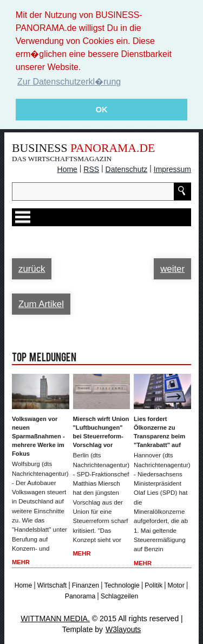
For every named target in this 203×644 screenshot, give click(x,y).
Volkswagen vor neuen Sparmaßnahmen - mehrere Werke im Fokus (38, 436)
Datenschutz (127, 169)
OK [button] (102, 110)
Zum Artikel (41, 304)
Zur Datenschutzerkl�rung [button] (69, 82)
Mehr (21, 562)
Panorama (80, 596)
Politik (153, 585)
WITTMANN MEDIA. (55, 618)
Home (67, 169)
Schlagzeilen (119, 596)
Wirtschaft (52, 585)
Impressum (172, 169)
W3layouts (123, 629)
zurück (32, 268)
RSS (91, 169)
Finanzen (86, 585)
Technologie (122, 585)
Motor (176, 585)
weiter (172, 268)
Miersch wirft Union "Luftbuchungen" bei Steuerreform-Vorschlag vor (101, 432)
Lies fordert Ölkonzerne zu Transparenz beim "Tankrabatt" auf (159, 432)
